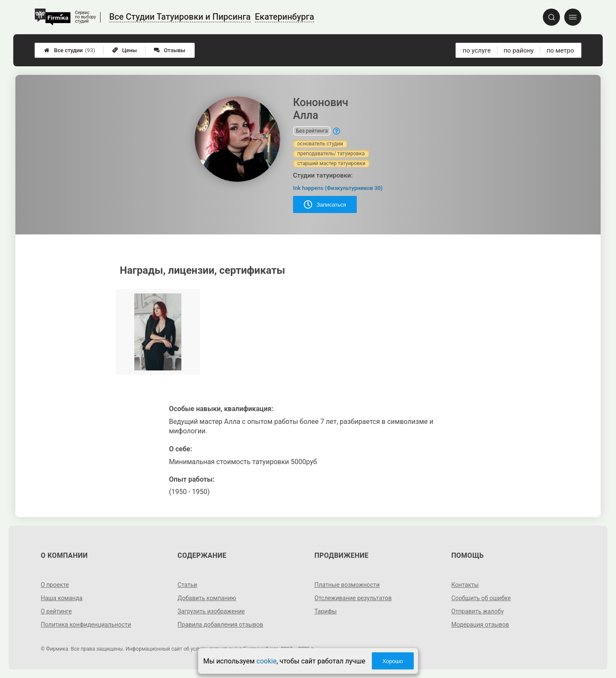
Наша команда (62, 598)
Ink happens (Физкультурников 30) (338, 188)
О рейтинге (56, 611)
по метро (560, 50)
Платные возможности (347, 585)
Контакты (465, 585)
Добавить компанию (207, 598)
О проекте (55, 585)
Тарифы (326, 611)
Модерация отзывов (480, 625)
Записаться (325, 204)
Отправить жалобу (478, 611)
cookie (266, 661)
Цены (124, 50)
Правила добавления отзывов (220, 625)
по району (518, 50)
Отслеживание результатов (353, 598)
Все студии (70, 50)
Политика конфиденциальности (86, 625)
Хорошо (393, 661)
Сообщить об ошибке (481, 598)
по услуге (477, 50)
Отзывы (170, 50)
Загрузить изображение (211, 611)
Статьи (187, 585)
